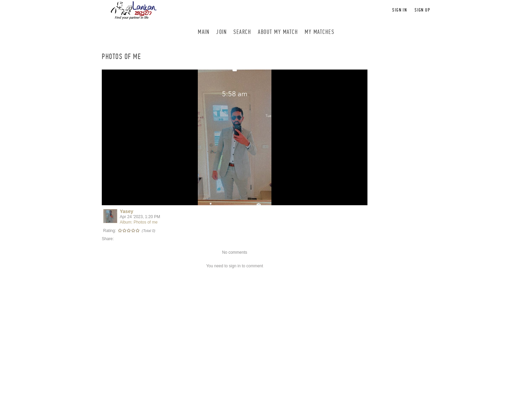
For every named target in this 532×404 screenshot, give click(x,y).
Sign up (422, 10)
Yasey (127, 211)
